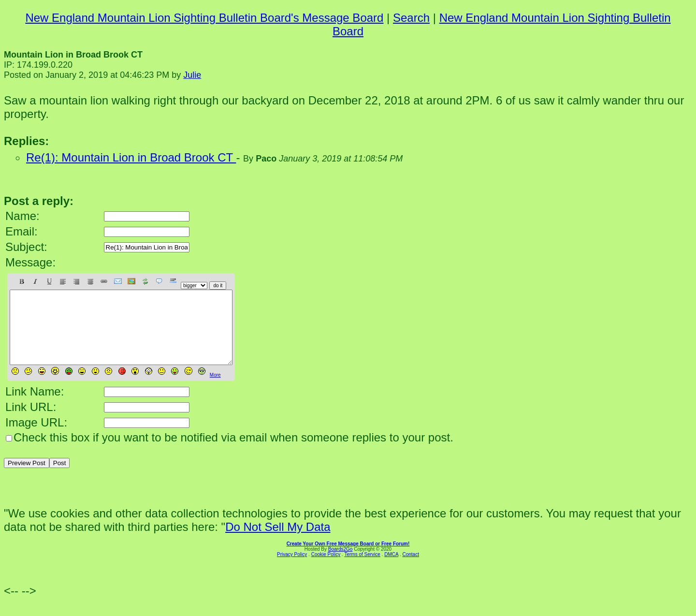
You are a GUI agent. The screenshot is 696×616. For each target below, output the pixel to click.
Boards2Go (341, 564)
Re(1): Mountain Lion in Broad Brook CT (131, 157)
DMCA (391, 569)
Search (411, 18)
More (215, 389)
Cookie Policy (326, 569)
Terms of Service (362, 569)
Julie (192, 75)
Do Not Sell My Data (278, 541)
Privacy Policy (292, 569)
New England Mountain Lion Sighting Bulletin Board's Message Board (204, 18)
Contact (410, 569)
